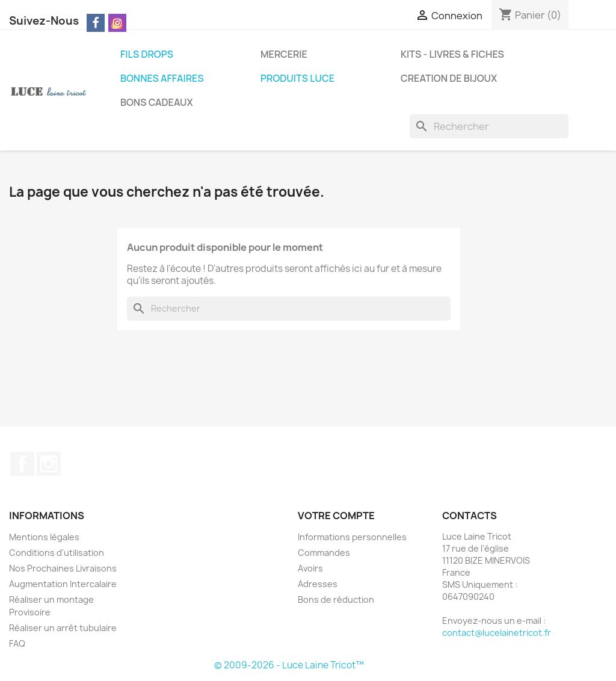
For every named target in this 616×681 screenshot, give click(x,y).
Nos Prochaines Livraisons (63, 568)
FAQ (17, 643)
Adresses (318, 584)
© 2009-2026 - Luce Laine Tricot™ (289, 665)
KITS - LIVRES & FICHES (452, 54)
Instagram (49, 464)
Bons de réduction (336, 599)
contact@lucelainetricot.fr (497, 633)
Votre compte (336, 516)
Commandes (324, 553)
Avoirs (310, 568)
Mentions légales (44, 537)
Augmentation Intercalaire (63, 584)
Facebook (22, 464)
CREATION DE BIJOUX (449, 78)
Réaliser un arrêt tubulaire (63, 628)
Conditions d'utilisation (57, 553)
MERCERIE (284, 54)
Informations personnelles (352, 537)
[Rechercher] (489, 126)
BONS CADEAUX (157, 102)
